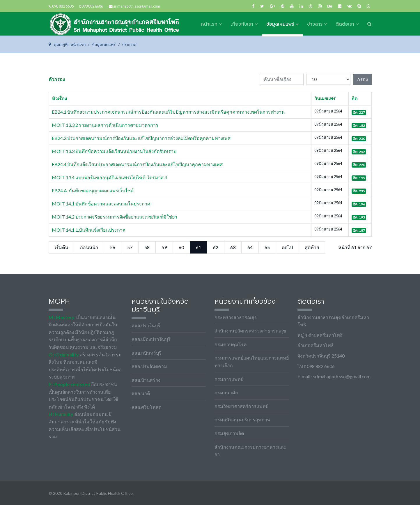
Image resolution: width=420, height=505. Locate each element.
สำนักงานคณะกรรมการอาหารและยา (250, 451)
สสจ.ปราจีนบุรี (146, 325)
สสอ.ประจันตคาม (149, 366)
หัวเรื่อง (59, 98)
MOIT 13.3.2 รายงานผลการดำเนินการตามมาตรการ (105, 125)
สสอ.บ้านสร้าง (146, 380)
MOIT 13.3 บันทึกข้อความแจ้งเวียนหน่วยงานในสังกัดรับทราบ (114, 151)
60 (181, 247)
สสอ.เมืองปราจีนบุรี (151, 339)
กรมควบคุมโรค (231, 344)
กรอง (363, 79)
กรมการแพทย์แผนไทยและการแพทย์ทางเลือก (252, 361)
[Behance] (330, 6)
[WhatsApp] (368, 6)
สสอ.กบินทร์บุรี (147, 353)
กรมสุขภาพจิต (229, 433)
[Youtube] (292, 6)
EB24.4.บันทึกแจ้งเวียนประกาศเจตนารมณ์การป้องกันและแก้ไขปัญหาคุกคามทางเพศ (137, 164)
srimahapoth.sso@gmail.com (137, 6)
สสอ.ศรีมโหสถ (147, 407)
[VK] (349, 6)
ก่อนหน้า (89, 247)
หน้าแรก (209, 24)
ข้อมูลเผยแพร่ (280, 24)
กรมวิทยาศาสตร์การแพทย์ (241, 406)
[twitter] (262, 6)
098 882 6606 (63, 6)
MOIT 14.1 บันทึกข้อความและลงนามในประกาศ (101, 204)
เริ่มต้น (61, 247)
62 (216, 247)
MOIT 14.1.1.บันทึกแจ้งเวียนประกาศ (89, 230)
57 (130, 247)
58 (147, 247)
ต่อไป (287, 247)
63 (233, 247)
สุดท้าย (312, 247)
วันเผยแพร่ (325, 98)
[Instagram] (320, 6)
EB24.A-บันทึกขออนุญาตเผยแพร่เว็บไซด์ (93, 190)
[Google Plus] (272, 6)
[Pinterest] (283, 6)
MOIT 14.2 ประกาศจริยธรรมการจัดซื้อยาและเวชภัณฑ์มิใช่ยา (115, 217)
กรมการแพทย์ (229, 379)
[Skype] (359, 6)
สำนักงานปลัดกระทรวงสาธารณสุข (250, 331)
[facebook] (253, 6)
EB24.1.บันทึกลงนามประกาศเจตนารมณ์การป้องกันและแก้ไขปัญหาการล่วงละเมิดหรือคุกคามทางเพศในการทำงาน (168, 112)
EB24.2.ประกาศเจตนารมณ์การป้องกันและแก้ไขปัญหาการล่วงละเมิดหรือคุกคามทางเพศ (141, 138)
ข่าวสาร (315, 24)
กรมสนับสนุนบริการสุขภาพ (242, 419)
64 (250, 247)
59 (164, 247)
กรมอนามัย (226, 392)
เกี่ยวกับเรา (242, 24)
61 (199, 247)
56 (113, 247)
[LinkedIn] (301, 6)
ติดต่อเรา (345, 24)
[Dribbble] (311, 6)
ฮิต (355, 98)
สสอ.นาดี (141, 393)
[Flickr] (340, 6)
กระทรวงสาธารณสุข (236, 317)
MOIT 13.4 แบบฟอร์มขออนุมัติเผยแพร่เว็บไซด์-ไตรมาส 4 (109, 177)
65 (267, 247)
